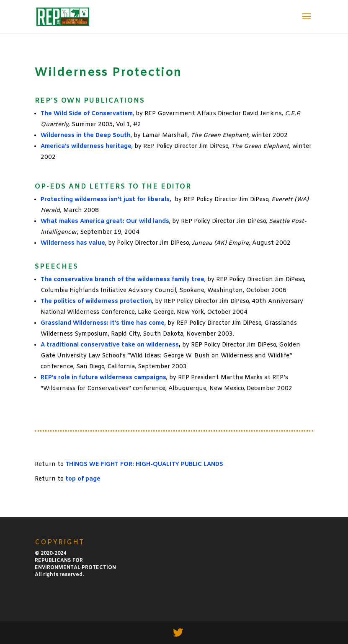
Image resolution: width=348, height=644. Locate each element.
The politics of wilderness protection (96, 301)
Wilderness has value (73, 243)
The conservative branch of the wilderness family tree (122, 280)
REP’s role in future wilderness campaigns (103, 378)
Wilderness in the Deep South (86, 136)
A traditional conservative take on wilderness (110, 345)
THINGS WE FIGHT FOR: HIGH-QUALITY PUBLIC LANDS (144, 464)
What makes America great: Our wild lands (105, 221)
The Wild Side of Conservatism (87, 114)
